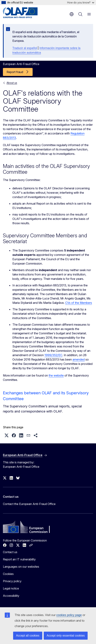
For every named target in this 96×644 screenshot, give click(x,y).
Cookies (8, 574)
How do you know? (81, 2)
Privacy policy (12, 581)
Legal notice (11, 588)
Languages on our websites (21, 567)
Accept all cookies (28, 636)
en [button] (72, 14)
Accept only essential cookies (66, 636)
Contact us (10, 552)
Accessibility (11, 596)
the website (56, 375)
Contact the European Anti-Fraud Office (29, 504)
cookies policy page (69, 615)
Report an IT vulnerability (19, 559)
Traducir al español (25, 48)
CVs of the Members (79, 303)
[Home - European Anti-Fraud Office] (25, 13)
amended (79, 359)
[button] (7, 435)
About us (12, 83)
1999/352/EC (53, 355)
